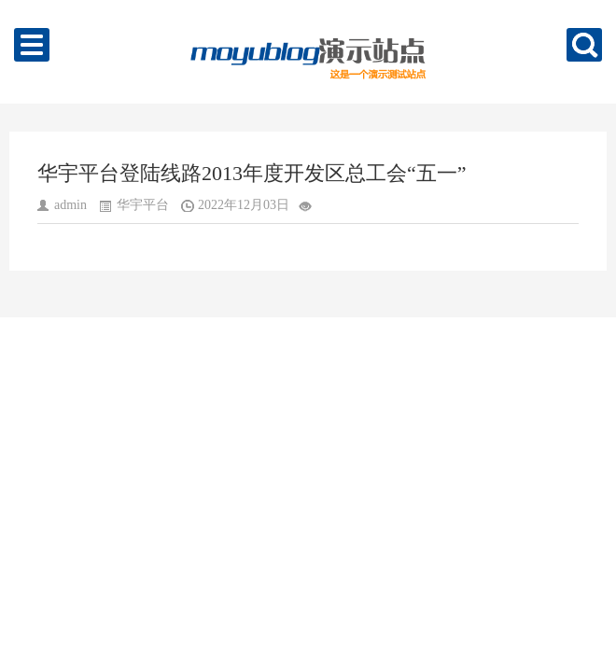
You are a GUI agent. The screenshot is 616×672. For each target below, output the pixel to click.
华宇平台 (143, 205)
